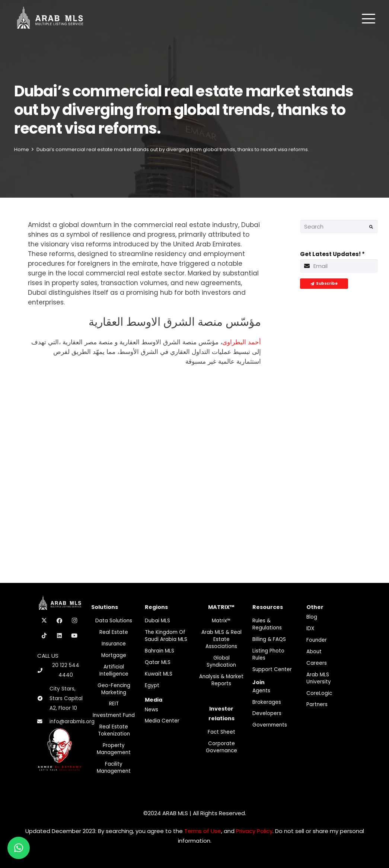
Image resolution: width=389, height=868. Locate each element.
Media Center (162, 721)
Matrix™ (221, 621)
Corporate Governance (221, 747)
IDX (310, 628)
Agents (261, 691)
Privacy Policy (254, 831)
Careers (317, 663)
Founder (317, 640)
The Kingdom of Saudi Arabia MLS (166, 636)
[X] (44, 621)
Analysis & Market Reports (221, 680)
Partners (317, 704)
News (152, 710)
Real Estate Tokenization (114, 730)
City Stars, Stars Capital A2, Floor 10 (66, 698)
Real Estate (114, 632)
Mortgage (114, 655)
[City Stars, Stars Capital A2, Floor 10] (43, 699)
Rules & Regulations (267, 624)
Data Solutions (114, 621)
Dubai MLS (157, 621)
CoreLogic (319, 693)
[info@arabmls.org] (43, 722)
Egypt (152, 685)
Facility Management (114, 768)
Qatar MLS (158, 662)
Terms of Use (203, 831)
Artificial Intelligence (114, 670)
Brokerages (267, 702)
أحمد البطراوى (242, 342)
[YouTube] (74, 636)
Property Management (114, 749)
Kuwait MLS (159, 674)
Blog (312, 617)
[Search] (339, 227)
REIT (114, 704)
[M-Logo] (50, 19)
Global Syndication (221, 661)
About (314, 652)
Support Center (272, 669)
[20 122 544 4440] (43, 671)
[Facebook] (60, 621)
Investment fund (114, 715)
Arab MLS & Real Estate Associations (221, 639)
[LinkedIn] (60, 636)
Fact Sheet (221, 732)
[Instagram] (74, 621)
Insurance (114, 644)
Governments (270, 725)
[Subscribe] (324, 284)
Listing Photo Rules (268, 654)
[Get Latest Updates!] (339, 266)
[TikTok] (44, 636)
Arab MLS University (319, 678)
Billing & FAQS (269, 639)
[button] (369, 19)
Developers (267, 713)
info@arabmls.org (72, 722)
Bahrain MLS (160, 651)
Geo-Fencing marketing (114, 689)
